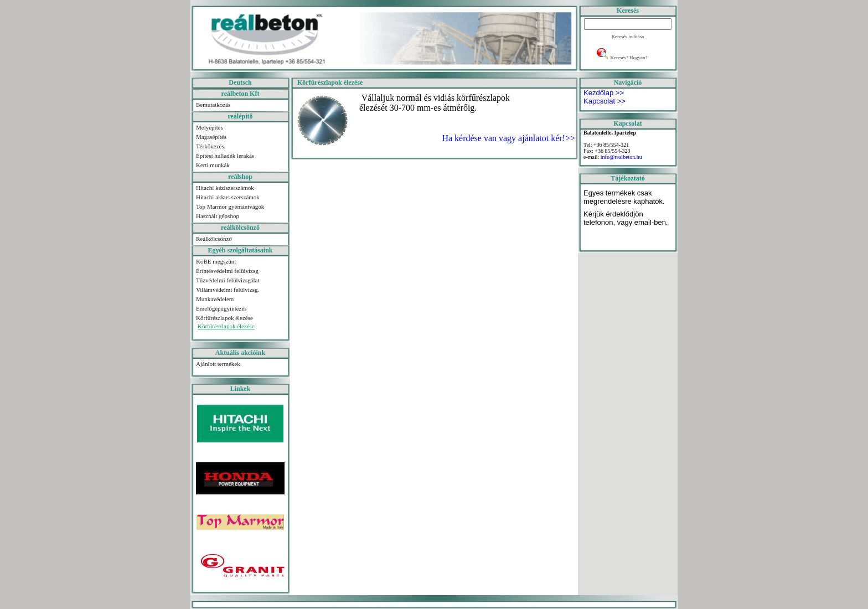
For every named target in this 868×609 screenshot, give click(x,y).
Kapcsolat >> (604, 101)
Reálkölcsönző (214, 239)
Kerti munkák (213, 165)
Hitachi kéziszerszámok (225, 188)
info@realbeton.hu (621, 157)
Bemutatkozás (213, 105)
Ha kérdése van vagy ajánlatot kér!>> (507, 138)
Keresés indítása (628, 37)
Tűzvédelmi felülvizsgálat (228, 280)
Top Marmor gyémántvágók (230, 207)
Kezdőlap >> (604, 93)
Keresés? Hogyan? (629, 58)
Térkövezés (210, 146)
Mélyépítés (210, 127)
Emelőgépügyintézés (221, 308)
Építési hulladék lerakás (225, 156)
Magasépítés (211, 137)
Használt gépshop (218, 216)
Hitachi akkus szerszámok (228, 197)
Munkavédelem (215, 299)
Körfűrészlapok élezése (224, 318)
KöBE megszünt (216, 261)
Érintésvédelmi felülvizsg (227, 271)
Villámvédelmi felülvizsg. (228, 290)
